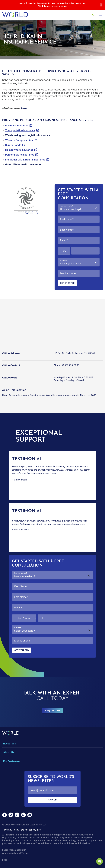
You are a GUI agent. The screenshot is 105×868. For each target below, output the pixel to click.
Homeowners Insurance (19, 150)
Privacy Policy (12, 830)
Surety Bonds (13, 145)
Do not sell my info (31, 830)
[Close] (101, 5)
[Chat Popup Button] (100, 861)
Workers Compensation (19, 140)
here (24, 108)
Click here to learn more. (53, 6)
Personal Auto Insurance (20, 155)
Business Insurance (17, 126)
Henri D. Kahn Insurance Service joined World (28, 395)
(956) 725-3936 (52, 711)
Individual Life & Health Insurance (25, 160)
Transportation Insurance (20, 130)
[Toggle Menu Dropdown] (52, 744)
